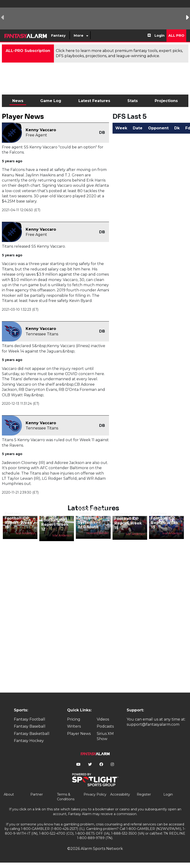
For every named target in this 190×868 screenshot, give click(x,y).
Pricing (74, 719)
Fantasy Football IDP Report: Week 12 (55, 522)
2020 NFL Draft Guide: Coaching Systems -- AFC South (93, 518)
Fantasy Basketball (32, 734)
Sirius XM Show (105, 736)
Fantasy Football (30, 719)
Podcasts (105, 726)
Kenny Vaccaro (41, 130)
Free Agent (36, 135)
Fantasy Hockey (29, 741)
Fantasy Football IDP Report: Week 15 (18, 520)
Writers (74, 726)
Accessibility (120, 794)
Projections (166, 101)
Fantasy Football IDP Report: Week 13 (165, 520)
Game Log (51, 101)
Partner (37, 794)
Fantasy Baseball (30, 726)
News (18, 101)
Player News (79, 734)
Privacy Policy (95, 794)
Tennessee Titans (42, 334)
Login (160, 36)
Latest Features (94, 101)
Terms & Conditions (66, 797)
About (9, 794)
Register (144, 794)
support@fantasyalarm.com (153, 724)
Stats (133, 101)
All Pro (176, 36)
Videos (103, 719)
